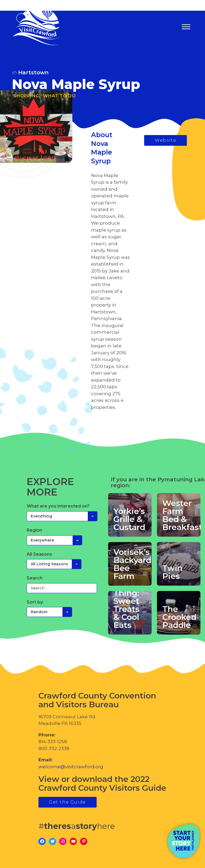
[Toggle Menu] (186, 27)
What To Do (59, 96)
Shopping (26, 96)
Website (165, 140)
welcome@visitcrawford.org (71, 767)
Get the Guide (68, 802)
